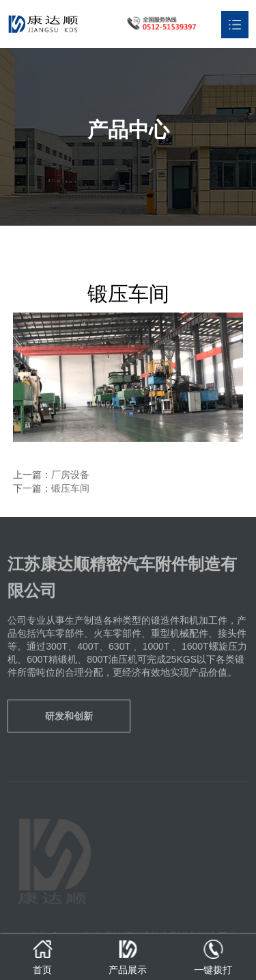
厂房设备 (70, 475)
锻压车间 (70, 488)
